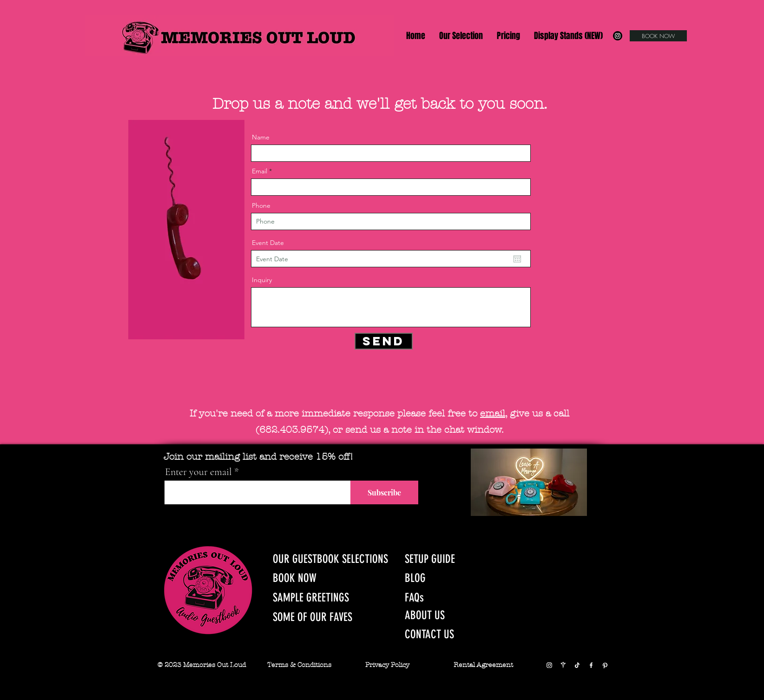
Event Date (268, 243)
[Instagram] (618, 36)
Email (260, 171)
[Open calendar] (517, 259)
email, (494, 413)
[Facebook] (591, 665)
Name (261, 137)
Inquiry (262, 280)
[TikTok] (577, 665)
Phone (261, 205)
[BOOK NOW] (658, 36)
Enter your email (198, 472)
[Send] (384, 341)
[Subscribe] (384, 492)
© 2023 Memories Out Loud (202, 665)
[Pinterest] (605, 665)
